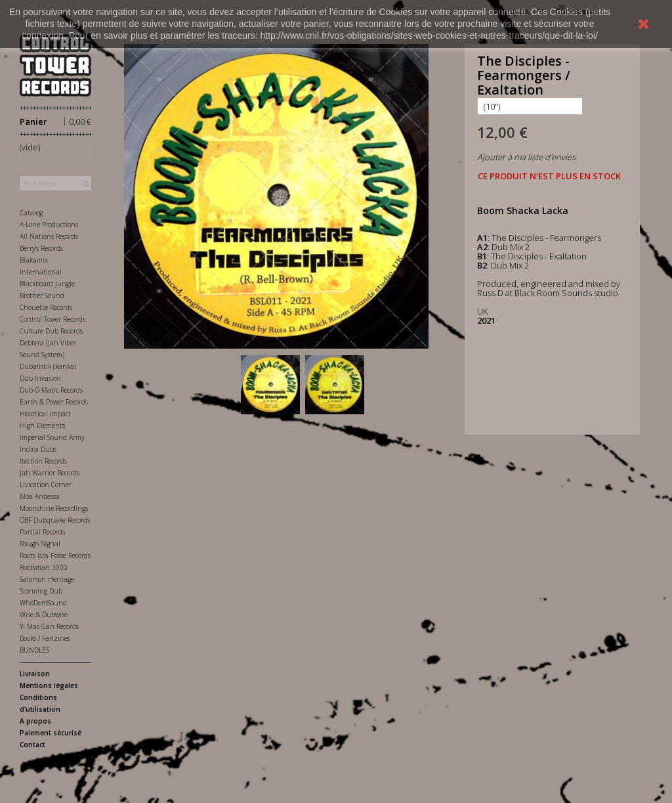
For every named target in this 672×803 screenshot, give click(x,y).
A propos (35, 721)
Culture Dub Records (51, 331)
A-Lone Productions (49, 225)
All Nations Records (49, 236)
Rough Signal (40, 544)
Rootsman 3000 (44, 567)
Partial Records (42, 532)
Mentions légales (49, 685)
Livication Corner (46, 485)
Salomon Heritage (47, 579)
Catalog (31, 213)
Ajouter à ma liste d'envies (526, 157)
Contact (32, 745)
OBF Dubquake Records (55, 520)
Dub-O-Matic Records (51, 390)
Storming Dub (41, 591)
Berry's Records (41, 248)
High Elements (42, 425)
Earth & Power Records (54, 402)
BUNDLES (34, 650)
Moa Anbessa (40, 496)
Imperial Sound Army (52, 437)
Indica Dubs (38, 449)
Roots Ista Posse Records (55, 555)
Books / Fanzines (45, 638)
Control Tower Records (52, 319)
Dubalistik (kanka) (48, 366)
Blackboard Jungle (47, 284)
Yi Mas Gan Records (49, 626)
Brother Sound (42, 295)
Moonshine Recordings (54, 508)
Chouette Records (46, 307)
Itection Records (43, 461)
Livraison (35, 674)
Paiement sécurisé (51, 733)
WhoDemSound (43, 603)
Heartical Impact (45, 414)
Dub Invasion (40, 378)
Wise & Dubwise (44, 615)
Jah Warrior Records (50, 473)
